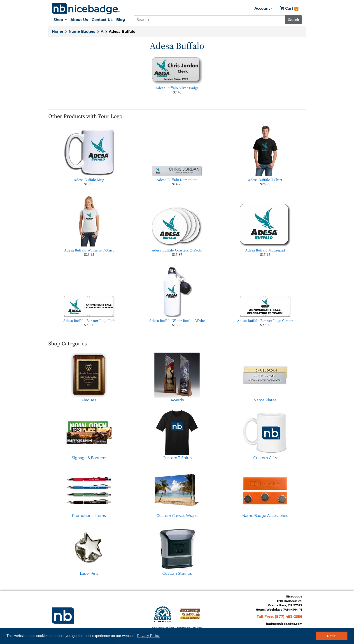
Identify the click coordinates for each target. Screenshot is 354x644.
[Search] (210, 20)
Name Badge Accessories (265, 516)
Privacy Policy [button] (148, 636)
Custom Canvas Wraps (177, 516)
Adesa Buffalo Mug (89, 180)
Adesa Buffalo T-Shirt (265, 180)
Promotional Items (89, 516)
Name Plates (265, 400)
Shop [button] (59, 20)
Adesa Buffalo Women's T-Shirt (89, 250)
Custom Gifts (265, 458)
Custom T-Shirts (177, 458)
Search (294, 20)
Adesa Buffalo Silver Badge (177, 88)
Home (58, 31)
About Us (79, 20)
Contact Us (102, 20)
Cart (289, 9)
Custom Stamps (177, 573)
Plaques (89, 400)
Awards (177, 400)
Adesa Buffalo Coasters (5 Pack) (177, 250)
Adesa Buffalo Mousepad (265, 250)
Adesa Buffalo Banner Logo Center (265, 321)
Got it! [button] (332, 636)
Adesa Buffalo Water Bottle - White (177, 321)
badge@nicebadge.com (284, 624)
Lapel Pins (89, 573)
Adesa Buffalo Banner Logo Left (89, 321)
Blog (121, 20)
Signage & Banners (89, 458)
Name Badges (82, 31)
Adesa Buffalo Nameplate (177, 180)
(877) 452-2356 (289, 617)
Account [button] (262, 8)
